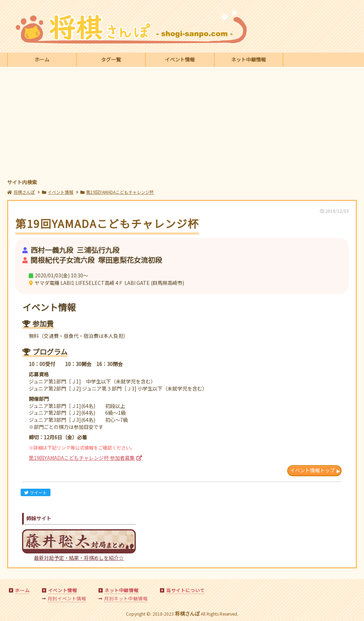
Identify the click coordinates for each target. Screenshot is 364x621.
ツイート (36, 492)
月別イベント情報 (67, 598)
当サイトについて (185, 590)
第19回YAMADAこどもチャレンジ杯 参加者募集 (82, 458)
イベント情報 (180, 59)
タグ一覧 (111, 59)
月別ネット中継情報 (126, 598)
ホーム (42, 59)
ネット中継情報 (248, 59)
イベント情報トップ (312, 470)
